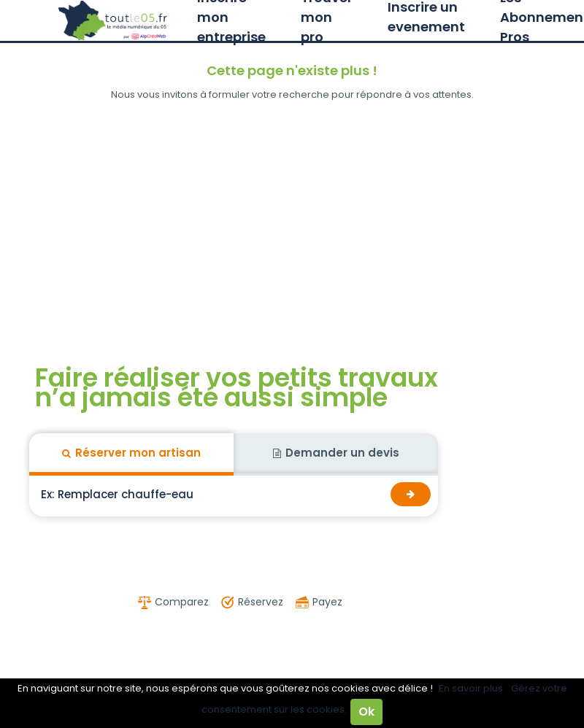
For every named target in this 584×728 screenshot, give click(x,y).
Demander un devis (336, 453)
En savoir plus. (472, 688)
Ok (366, 712)
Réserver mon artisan (131, 453)
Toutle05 (113, 20)
